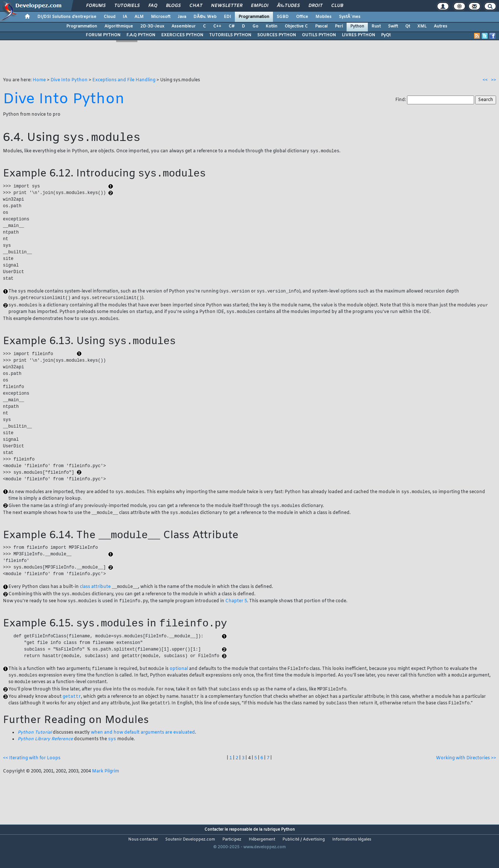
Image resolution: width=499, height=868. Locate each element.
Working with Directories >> (466, 774)
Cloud (110, 17)
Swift (393, 26)
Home (39, 80)
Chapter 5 (236, 614)
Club (337, 6)
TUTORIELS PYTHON (230, 35)
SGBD (283, 17)
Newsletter (227, 6)
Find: (401, 100)
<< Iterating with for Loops (32, 774)
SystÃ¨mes (350, 17)
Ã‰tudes (288, 6)
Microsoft (161, 17)
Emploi (260, 6)
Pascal (321, 26)
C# (232, 26)
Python (357, 26)
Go (255, 26)
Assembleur (184, 26)
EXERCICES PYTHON (182, 35)
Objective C (296, 26)
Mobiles (324, 17)
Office (302, 17)
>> (494, 80)
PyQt (386, 35)
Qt (408, 26)
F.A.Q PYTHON (141, 35)
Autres (441, 26)
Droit (315, 6)
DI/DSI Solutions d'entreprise (67, 17)
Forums (96, 6)
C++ (217, 26)
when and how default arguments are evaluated (143, 748)
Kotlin (271, 26)
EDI (228, 17)
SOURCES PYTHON (277, 35)
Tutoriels (127, 6)
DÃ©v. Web (205, 17)
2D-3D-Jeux (152, 26)
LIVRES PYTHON (358, 35)
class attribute (95, 599)
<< (485, 80)
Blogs (173, 6)
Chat (196, 6)
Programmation (254, 17)
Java (182, 17)
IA (125, 17)
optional (179, 683)
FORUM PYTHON (103, 35)
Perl (339, 26)
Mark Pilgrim (106, 787)
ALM (139, 17)
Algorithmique (119, 26)
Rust (376, 26)
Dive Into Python (69, 80)
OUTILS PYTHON (319, 35)
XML (422, 26)
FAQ (153, 6)
